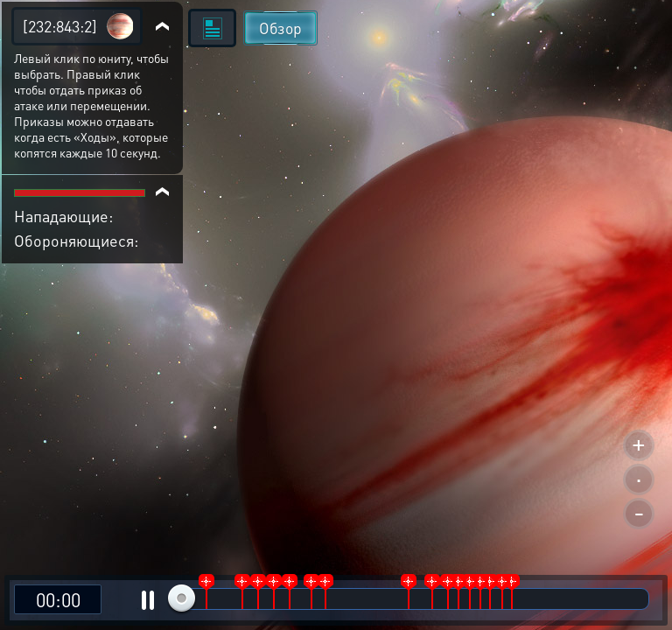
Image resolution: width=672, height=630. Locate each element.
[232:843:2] (60, 26)
